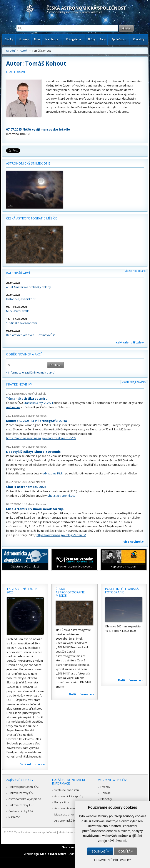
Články (9, 39)
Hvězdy (105, 787)
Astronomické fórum (68, 820)
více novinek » (134, 542)
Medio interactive (53, 854)
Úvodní (11, 51)
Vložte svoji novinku (134, 382)
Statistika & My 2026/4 (38, 403)
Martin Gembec (37, 416)
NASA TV (14, 817)
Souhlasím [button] (101, 851)
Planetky (106, 799)
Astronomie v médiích (68, 808)
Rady (103, 39)
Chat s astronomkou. (61, 496)
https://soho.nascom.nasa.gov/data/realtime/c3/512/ (41, 438)
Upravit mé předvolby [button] (112, 860)
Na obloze (52, 39)
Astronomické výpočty (69, 796)
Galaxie (106, 793)
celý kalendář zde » (130, 342)
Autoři (24, 51)
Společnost (119, 39)
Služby (92, 39)
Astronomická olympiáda (25, 799)
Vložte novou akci (135, 271)
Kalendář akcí (18, 273)
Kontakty (139, 39)
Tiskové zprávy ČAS (21, 793)
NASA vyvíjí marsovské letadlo (46, 129)
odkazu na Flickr (53, 473)
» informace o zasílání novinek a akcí (30, 372)
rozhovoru (13, 407)
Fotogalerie (74, 39)
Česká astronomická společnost (35, 832)
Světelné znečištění (67, 790)
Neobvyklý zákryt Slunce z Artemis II (35, 452)
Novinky (24, 39)
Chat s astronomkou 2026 (26, 487)
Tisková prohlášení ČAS (24, 787)
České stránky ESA (21, 811)
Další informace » (32, 764)
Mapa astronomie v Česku (72, 814)
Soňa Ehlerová (36, 482)
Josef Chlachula (37, 394)
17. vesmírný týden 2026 (22, 590)
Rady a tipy (62, 802)
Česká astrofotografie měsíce (32, 218)
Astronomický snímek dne (28, 163)
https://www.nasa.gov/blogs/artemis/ (61, 535)
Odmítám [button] (126, 851)
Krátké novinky (19, 384)
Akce (37, 39)
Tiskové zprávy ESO (22, 805)
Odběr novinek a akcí (24, 354)
